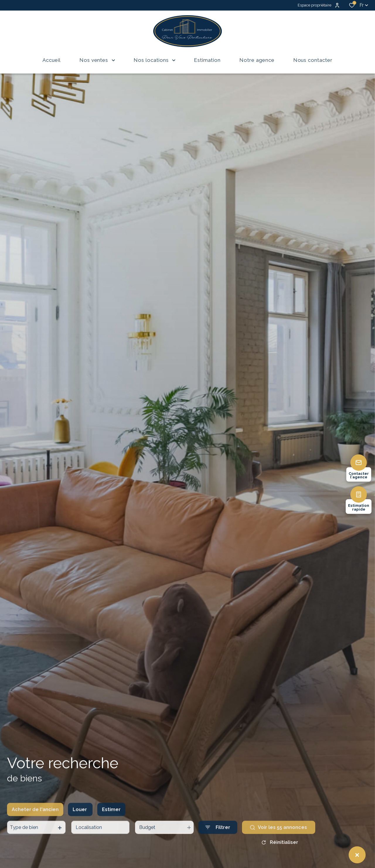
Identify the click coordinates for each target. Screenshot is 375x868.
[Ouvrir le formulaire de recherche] (218, 838)
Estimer (111, 820)
